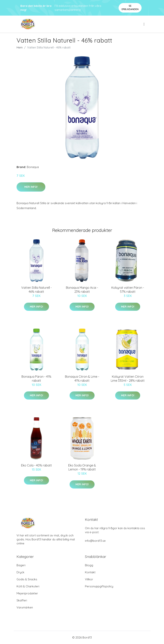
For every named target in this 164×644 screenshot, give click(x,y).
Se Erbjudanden (130, 8)
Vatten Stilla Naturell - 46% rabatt (36, 290)
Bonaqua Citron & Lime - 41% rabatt (82, 379)
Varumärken (25, 607)
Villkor (89, 579)
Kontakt (90, 572)
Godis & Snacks (27, 579)
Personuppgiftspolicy (99, 586)
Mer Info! (31, 187)
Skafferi (22, 600)
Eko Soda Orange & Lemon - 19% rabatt (82, 467)
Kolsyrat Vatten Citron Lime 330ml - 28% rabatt (128, 379)
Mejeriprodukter (27, 593)
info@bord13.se (95, 541)
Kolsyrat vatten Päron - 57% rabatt (128, 290)
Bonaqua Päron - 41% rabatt (36, 379)
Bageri (21, 565)
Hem (20, 47)
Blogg (89, 565)
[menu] (144, 24)
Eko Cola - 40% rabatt (36, 465)
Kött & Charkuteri (28, 586)
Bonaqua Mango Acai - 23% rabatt (82, 290)
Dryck (20, 572)
